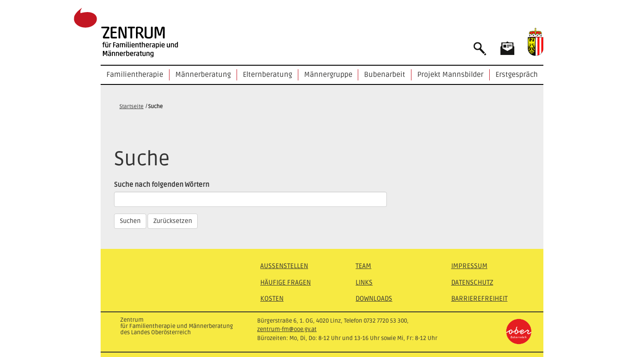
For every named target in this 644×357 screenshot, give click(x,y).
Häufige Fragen (286, 282)
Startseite (131, 107)
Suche (155, 107)
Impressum (469, 266)
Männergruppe (328, 75)
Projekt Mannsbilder (450, 75)
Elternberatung (267, 75)
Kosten (272, 298)
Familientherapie (135, 75)
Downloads (374, 298)
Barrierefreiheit (479, 298)
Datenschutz (472, 282)
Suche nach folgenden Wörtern (162, 185)
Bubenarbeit (385, 75)
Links (364, 282)
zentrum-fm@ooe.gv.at (287, 329)
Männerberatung (203, 75)
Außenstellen (284, 266)
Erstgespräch (517, 75)
